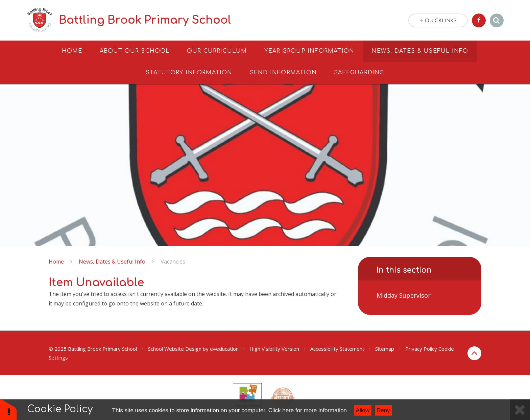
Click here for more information (308, 410)
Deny (383, 410)
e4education (224, 349)
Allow (363, 410)
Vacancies (173, 262)
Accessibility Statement (337, 349)
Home (56, 262)
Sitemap (385, 349)
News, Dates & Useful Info (112, 262)
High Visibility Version (274, 349)
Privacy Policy (421, 349)
